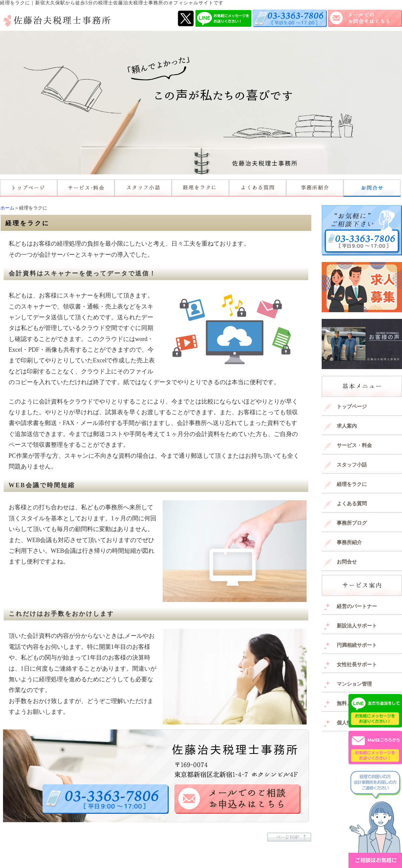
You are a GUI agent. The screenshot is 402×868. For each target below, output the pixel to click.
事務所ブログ (352, 523)
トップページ (352, 407)
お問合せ (347, 562)
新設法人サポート (357, 626)
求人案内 (347, 426)
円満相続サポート (357, 645)
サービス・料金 (354, 445)
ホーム (7, 208)
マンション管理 (354, 684)
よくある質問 (352, 504)
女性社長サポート (357, 665)
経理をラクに (352, 484)
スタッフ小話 (352, 465)
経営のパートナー (357, 606)
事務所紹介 (349, 542)
